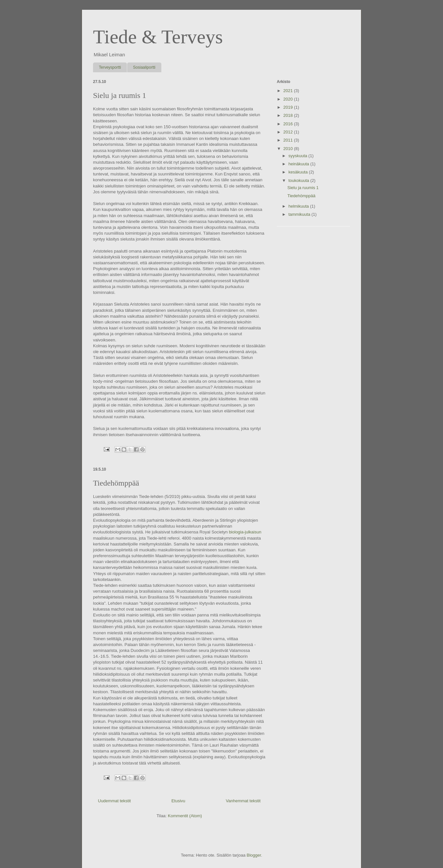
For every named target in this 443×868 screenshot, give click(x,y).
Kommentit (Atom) (185, 816)
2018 (289, 115)
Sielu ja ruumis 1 (120, 95)
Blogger (254, 855)
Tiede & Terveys (158, 37)
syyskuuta (298, 156)
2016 (289, 124)
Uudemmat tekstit (114, 801)
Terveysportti (110, 67)
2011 (289, 140)
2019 (289, 107)
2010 (289, 149)
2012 (289, 132)
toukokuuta (299, 180)
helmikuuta (299, 206)
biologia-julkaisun (245, 532)
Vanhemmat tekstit (243, 801)
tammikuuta (300, 214)
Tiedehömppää (116, 483)
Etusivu (178, 801)
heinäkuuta (299, 164)
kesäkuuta (299, 172)
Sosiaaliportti (144, 67)
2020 (289, 99)
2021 (289, 91)
